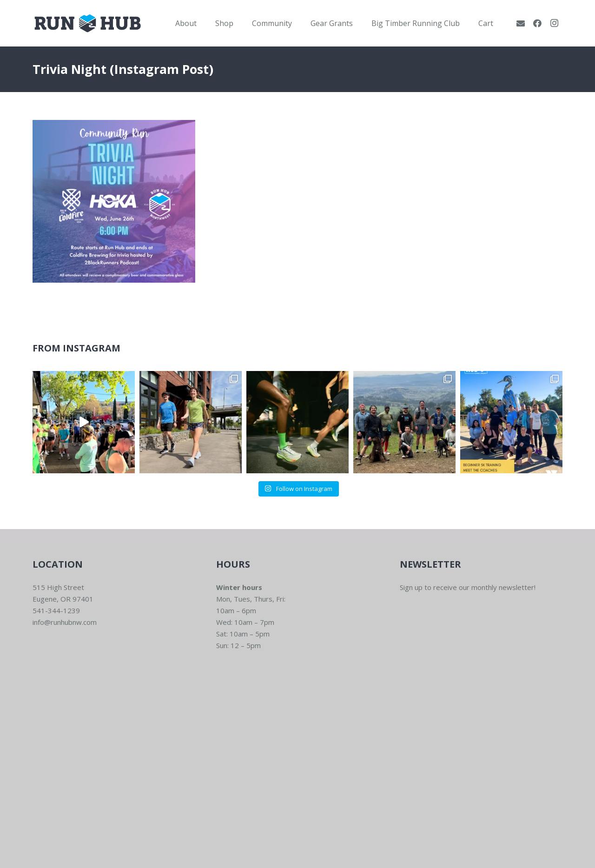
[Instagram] (554, 23)
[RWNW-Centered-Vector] (88, 23)
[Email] (521, 23)
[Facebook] (537, 23)
